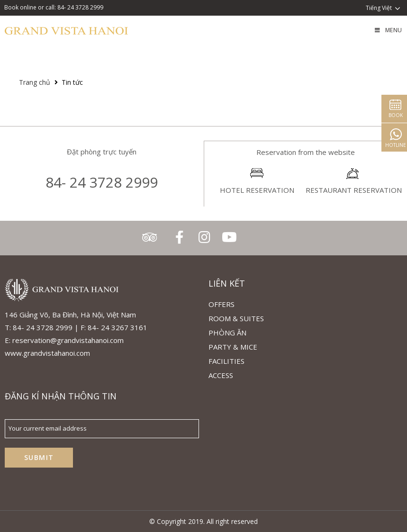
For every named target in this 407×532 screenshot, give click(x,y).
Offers (222, 304)
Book (393, 115)
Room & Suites (236, 318)
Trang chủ (35, 82)
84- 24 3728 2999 (102, 182)
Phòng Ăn (227, 333)
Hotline (393, 145)
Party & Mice (233, 347)
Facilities (226, 361)
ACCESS (221, 375)
